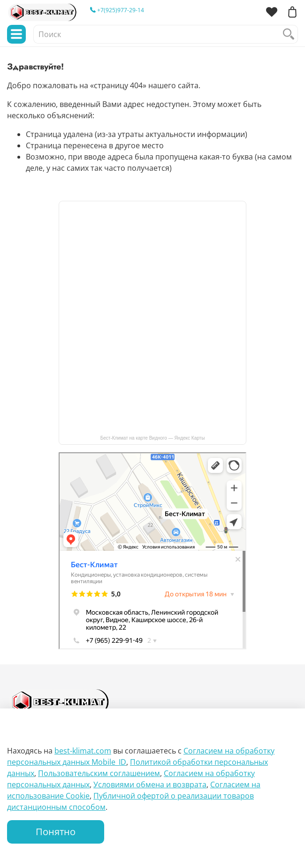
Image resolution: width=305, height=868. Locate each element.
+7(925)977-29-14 (117, 10)
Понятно (56, 832)
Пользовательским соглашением (99, 773)
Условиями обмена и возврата (150, 784)
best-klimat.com (83, 751)
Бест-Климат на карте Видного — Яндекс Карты (153, 438)
